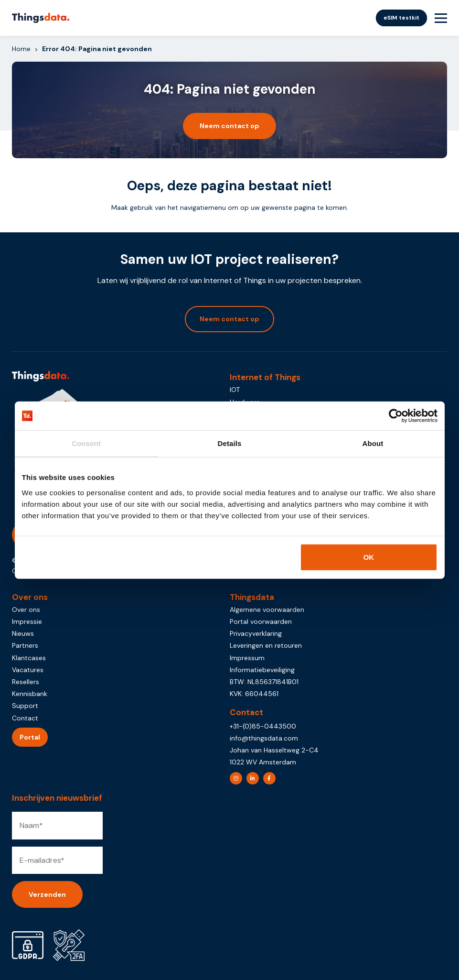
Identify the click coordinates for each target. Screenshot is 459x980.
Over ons (26, 610)
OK (369, 557)
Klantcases (29, 658)
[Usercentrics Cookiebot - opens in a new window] (396, 416)
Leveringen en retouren (266, 645)
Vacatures (28, 670)
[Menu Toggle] (441, 18)
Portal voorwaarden (261, 621)
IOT (235, 390)
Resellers (26, 682)
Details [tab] (230, 443)
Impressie (27, 621)
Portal (30, 737)
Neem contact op (229, 126)
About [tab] (373, 443)
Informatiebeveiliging (262, 670)
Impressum (247, 658)
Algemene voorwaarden (267, 610)
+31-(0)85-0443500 (263, 726)
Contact (25, 718)
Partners (25, 645)
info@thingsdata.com (264, 738)
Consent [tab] (86, 443)
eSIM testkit (401, 18)
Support (25, 706)
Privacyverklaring (256, 633)
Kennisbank (30, 694)
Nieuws (23, 633)
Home (21, 49)
